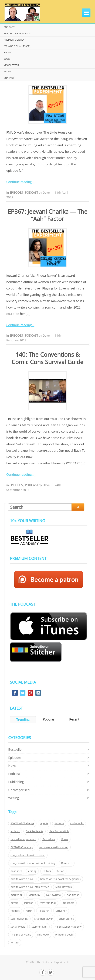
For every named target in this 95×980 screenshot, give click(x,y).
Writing (14, 798)
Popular (49, 719)
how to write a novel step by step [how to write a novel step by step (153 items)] (30, 887)
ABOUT (7, 72)
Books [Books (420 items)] (65, 839)
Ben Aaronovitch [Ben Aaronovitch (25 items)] (59, 831)
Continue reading (19, 182)
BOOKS (8, 53)
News (12, 766)
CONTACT (9, 78)
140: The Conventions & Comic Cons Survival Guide (47, 358)
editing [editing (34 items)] (32, 871)
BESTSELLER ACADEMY (17, 33)
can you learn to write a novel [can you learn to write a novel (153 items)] (28, 855)
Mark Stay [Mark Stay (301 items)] (34, 895)
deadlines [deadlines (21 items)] (16, 871)
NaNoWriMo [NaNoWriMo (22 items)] (53, 895)
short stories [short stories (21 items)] (66, 919)
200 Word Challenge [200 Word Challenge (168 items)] (22, 823)
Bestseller (16, 749)
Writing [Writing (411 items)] (15, 943)
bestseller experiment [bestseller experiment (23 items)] (23, 839)
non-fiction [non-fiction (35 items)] (73, 895)
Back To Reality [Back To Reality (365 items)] (35, 831)
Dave (46, 192)
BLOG (7, 59)
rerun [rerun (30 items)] (29, 911)
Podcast (32, 192)
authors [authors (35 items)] (15, 831)
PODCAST (9, 27)
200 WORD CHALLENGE (17, 46)
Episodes (16, 192)
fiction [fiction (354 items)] (61, 871)
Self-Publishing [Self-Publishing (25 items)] (19, 919)
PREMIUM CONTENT (15, 40)
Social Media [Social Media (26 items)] (18, 927)
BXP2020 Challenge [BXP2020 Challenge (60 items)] (22, 847)
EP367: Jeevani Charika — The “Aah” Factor (48, 215)
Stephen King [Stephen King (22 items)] (39, 927)
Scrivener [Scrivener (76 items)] (61, 911)
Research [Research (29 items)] (44, 911)
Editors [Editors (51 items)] (47, 871)
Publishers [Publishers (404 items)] (68, 903)
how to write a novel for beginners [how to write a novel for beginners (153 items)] (60, 879)
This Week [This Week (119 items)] (43, 935)
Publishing (16, 782)
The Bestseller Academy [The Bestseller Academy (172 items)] (67, 927)
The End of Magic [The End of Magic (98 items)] (21, 935)
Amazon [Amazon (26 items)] (59, 823)
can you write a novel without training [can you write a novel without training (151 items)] (33, 863)
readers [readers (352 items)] (15, 911)
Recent (74, 719)
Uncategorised (19, 790)
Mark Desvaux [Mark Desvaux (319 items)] (64, 887)
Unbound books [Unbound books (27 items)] (64, 935)
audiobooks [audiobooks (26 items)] (77, 823)
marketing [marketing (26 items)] (16, 895)
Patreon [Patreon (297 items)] (29, 903)
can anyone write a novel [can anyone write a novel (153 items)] (54, 847)
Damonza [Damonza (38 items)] (67, 863)
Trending (23, 719)
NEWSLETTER (11, 65)
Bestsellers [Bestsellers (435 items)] (49, 839)
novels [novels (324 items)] (14, 903)
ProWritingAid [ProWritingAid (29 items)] (48, 903)
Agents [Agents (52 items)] (44, 823)
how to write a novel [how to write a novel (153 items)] (22, 879)
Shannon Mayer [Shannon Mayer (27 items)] (44, 919)
